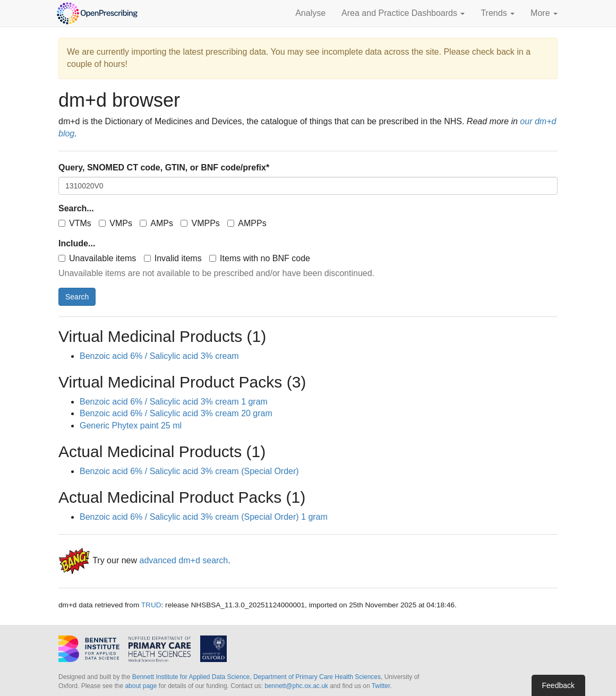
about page (141, 686)
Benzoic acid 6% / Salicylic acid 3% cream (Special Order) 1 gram (204, 517)
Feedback (558, 685)
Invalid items (173, 258)
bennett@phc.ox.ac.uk (296, 686)
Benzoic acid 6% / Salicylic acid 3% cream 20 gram (176, 413)
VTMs (75, 223)
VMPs (115, 223)
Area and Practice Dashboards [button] (403, 13)
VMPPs (200, 223)
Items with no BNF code (260, 258)
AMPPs (247, 223)
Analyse (310, 13)
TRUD (151, 605)
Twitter (381, 686)
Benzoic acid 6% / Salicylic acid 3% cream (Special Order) (189, 471)
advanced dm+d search (183, 560)
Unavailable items (97, 258)
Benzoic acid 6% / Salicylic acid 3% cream (159, 356)
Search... (76, 208)
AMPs (156, 223)
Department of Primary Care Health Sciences (317, 677)
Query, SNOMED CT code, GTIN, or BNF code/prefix (164, 167)
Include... (77, 243)
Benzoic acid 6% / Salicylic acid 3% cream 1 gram (174, 402)
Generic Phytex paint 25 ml (131, 426)
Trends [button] (498, 13)
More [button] (544, 13)
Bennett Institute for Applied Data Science (191, 677)
